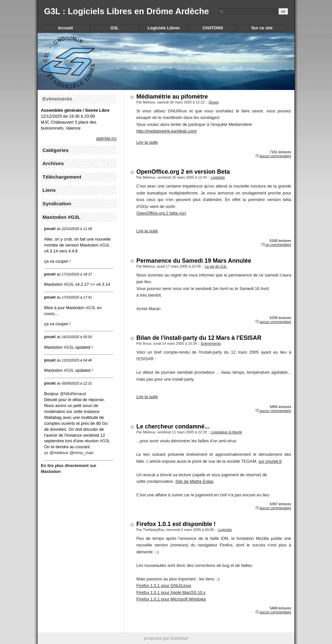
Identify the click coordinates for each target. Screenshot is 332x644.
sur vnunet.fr (270, 461)
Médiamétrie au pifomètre (172, 97)
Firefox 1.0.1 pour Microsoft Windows (171, 599)
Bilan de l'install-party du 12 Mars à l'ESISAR (199, 338)
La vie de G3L (216, 266)
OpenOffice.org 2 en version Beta (183, 172)
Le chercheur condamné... (173, 426)
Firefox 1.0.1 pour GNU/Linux (164, 585)
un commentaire (278, 245)
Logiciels (218, 177)
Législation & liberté (226, 432)
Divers (214, 102)
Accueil (66, 28)
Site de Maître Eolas (194, 481)
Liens (49, 190)
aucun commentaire (275, 156)
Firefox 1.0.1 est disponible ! (176, 524)
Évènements (211, 343)
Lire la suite (147, 142)
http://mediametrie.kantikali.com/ (167, 131)
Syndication (57, 204)
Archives (53, 163)
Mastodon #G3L (61, 217)
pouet (50, 229)
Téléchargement (62, 177)
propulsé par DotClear (166, 638)
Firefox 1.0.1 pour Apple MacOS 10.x (171, 592)
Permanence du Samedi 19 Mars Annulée (194, 261)
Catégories (55, 150)
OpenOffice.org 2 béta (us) (161, 213)
